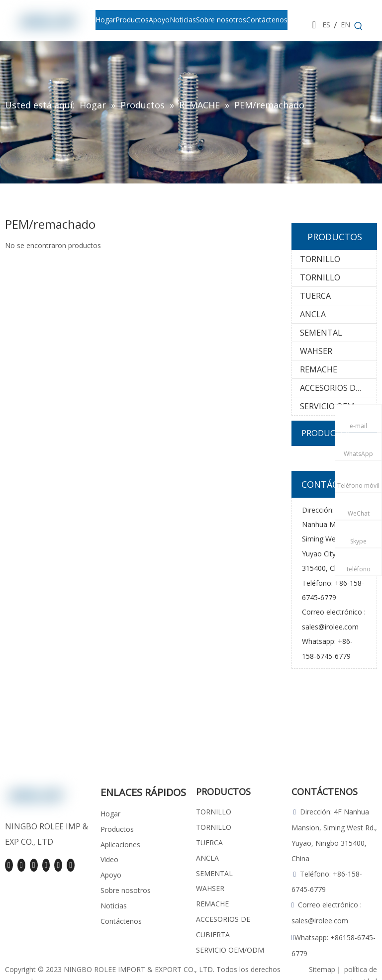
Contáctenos (121, 921)
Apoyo (111, 875)
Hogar (110, 814)
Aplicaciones (120, 845)
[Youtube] (34, 865)
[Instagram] (46, 865)
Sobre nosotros (126, 890)
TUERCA (315, 296)
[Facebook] (9, 865)
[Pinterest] (58, 865)
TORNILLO (320, 259)
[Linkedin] (21, 865)
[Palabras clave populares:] (359, 26)
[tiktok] (71, 865)
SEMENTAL (321, 333)
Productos (117, 829)
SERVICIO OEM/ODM (338, 406)
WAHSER (316, 351)
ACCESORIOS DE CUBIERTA (338, 388)
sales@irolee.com (330, 627)
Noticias (114, 906)
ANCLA (313, 314)
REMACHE (319, 369)
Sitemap (322, 969)
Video (109, 859)
